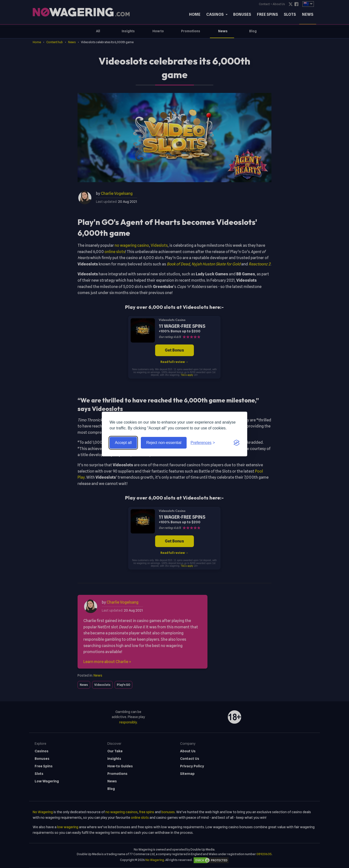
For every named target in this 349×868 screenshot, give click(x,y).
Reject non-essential (164, 443)
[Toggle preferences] (203, 443)
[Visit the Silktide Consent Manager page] (237, 443)
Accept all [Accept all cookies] (123, 443)
